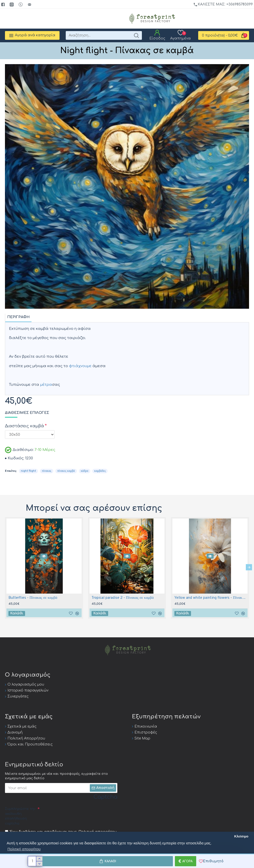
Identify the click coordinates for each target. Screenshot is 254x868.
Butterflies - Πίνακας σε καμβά (33, 598)
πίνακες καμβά (66, 471)
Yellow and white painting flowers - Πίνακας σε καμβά (211, 598)
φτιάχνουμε (80, 366)
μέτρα (46, 385)
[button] (249, 567)
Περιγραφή (18, 317)
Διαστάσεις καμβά (24, 426)
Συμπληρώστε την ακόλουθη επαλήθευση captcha (20, 816)
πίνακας (47, 471)
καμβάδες (100, 471)
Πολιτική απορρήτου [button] (24, 849)
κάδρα (85, 471)
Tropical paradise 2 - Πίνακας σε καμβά (123, 598)
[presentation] (77, 815)
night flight (28, 471)
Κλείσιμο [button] (241, 836)
